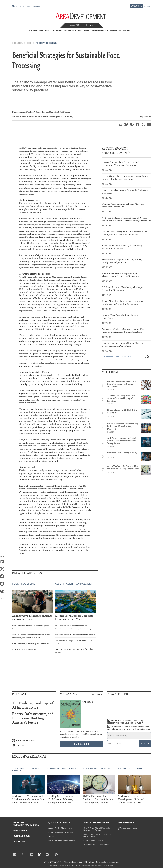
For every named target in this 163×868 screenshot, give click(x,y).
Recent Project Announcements (62, 840)
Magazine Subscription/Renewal (26, 824)
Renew (147, 7)
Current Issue (22, 836)
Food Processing (46, 43)
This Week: (128, 728)
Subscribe (137, 6)
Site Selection (54, 836)
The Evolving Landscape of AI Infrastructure (33, 705)
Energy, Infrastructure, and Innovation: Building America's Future (33, 718)
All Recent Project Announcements (117, 356)
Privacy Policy (90, 866)
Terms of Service (103, 866)
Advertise (35, 7)
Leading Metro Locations (94, 840)
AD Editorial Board (121, 30)
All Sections (149, 30)
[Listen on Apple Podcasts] (34, 740)
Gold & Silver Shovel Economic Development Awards (97, 829)
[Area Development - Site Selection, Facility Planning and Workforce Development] (82, 16)
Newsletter (20, 830)
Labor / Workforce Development (62, 832)
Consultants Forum (21, 7)
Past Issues (98, 694)
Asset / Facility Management (74, 584)
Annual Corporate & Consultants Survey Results (97, 835)
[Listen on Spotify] (34, 745)
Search (90, 25)
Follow (73, 25)
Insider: (126, 722)
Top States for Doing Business (96, 844)
